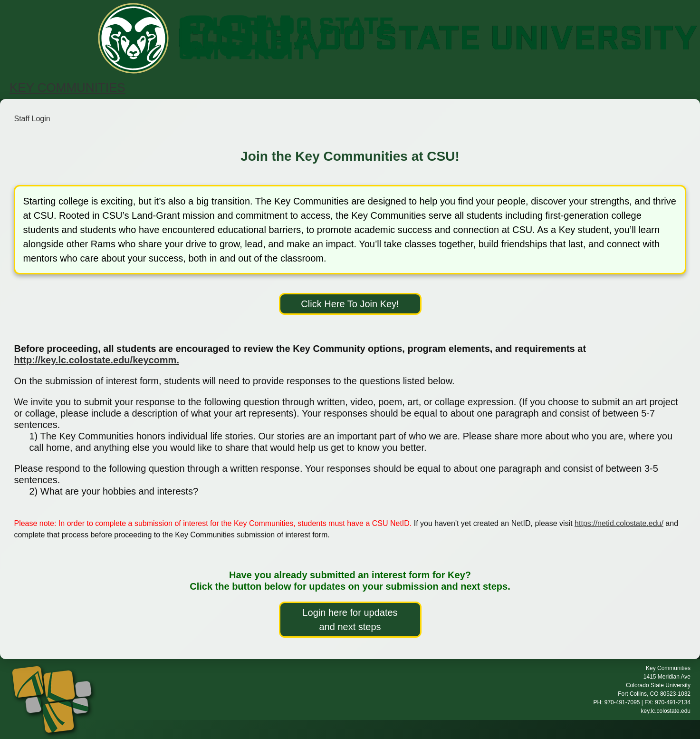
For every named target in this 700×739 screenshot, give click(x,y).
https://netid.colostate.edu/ (619, 523)
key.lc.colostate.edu (666, 711)
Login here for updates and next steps (350, 620)
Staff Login (32, 119)
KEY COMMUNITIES (67, 88)
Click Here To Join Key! (350, 304)
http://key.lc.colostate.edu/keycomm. (96, 360)
